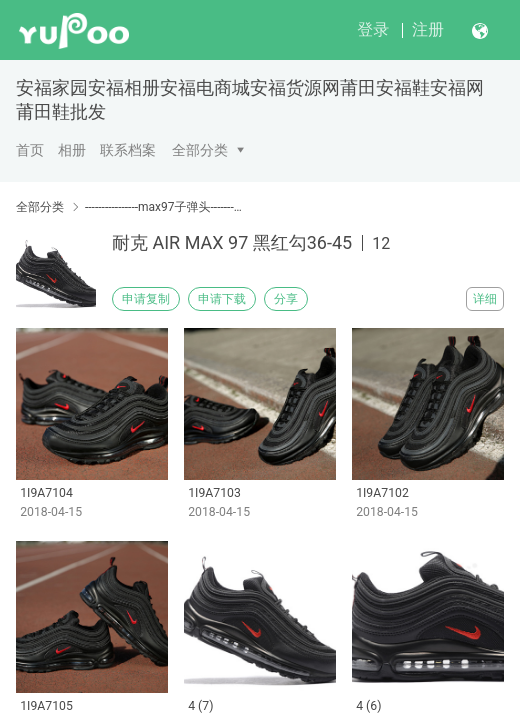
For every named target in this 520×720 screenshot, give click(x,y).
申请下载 (222, 299)
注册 (428, 29)
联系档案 (128, 150)
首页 (30, 150)
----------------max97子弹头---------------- (164, 207)
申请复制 (146, 299)
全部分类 (200, 150)
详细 (485, 299)
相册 (72, 150)
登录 (373, 29)
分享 (286, 299)
